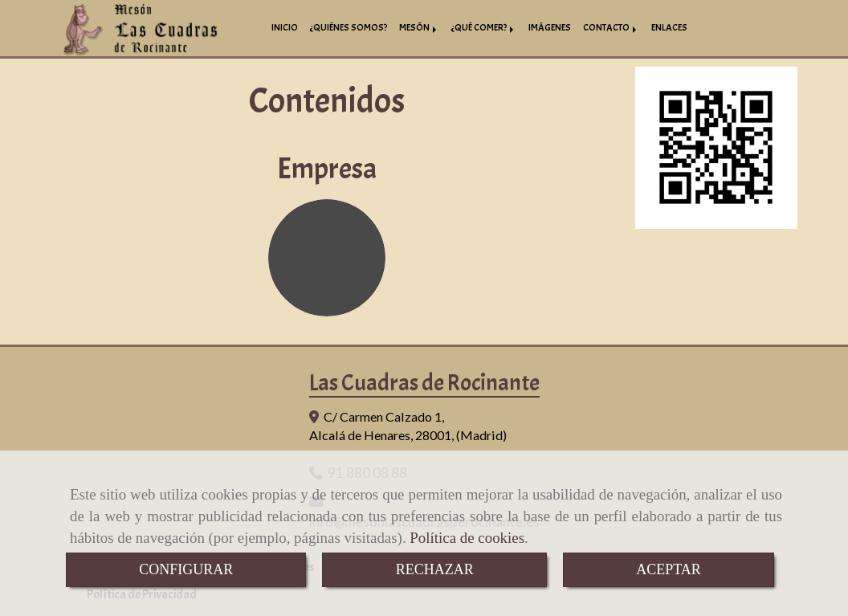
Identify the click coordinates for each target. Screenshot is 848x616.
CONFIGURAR (186, 569)
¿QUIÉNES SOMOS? (349, 28)
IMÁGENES (550, 28)
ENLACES (669, 28)
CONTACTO (611, 28)
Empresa (327, 169)
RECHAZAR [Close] (435, 569)
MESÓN (419, 28)
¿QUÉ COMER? (484, 28)
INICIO (285, 28)
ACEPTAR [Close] (669, 569)
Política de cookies (467, 538)
